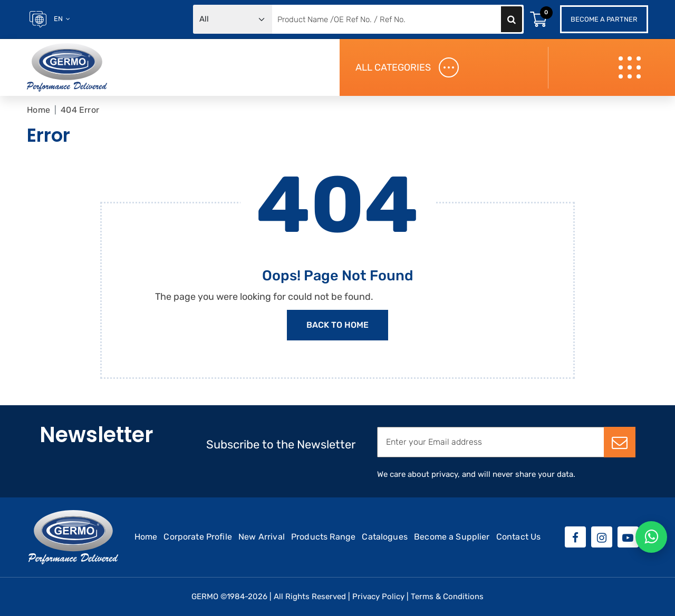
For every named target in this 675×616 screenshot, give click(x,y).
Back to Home (337, 325)
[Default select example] (233, 19)
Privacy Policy (378, 597)
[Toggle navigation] (631, 68)
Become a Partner (604, 19)
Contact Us (519, 537)
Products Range (323, 537)
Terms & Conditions (447, 597)
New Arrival (262, 537)
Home (38, 110)
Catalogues (385, 537)
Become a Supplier (452, 537)
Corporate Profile (198, 537)
